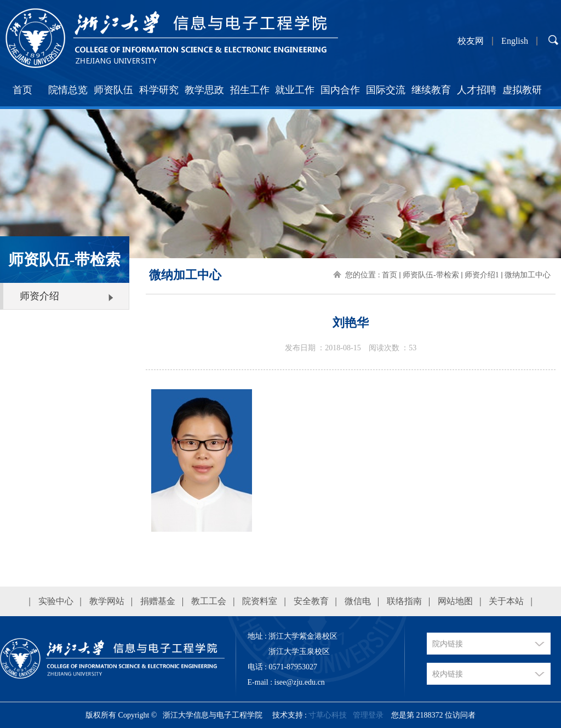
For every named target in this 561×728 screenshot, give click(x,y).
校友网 (471, 41)
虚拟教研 (522, 90)
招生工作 (250, 90)
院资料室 (260, 601)
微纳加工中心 (528, 275)
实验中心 (56, 601)
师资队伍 (113, 90)
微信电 (358, 601)
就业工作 (295, 90)
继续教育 (431, 90)
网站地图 (455, 601)
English (515, 41)
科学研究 (159, 90)
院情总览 (68, 90)
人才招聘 (477, 90)
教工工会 (209, 601)
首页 (22, 90)
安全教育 (311, 601)
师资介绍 (39, 296)
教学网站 (107, 601)
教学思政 (204, 90)
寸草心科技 (328, 715)
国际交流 (386, 90)
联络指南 (404, 601)
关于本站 (506, 601)
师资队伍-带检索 (431, 275)
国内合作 (340, 90)
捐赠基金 (158, 601)
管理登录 (368, 715)
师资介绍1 (482, 275)
